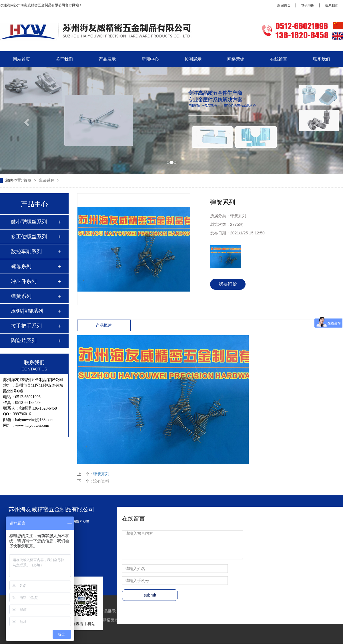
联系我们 (332, 5)
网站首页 (21, 59)
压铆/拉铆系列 (27, 311)
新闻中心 (150, 59)
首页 (28, 180)
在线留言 (279, 59)
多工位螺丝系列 (29, 237)
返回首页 (284, 5)
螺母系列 (21, 266)
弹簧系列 (47, 180)
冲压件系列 (24, 281)
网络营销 (236, 59)
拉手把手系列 (26, 326)
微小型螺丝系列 (29, 222)
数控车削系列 (26, 252)
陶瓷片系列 (24, 341)
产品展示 (107, 59)
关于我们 (64, 59)
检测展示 (193, 59)
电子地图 (308, 5)
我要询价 (228, 284)
